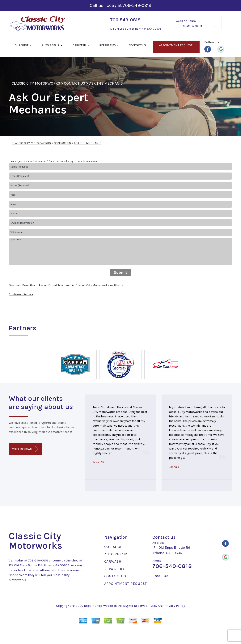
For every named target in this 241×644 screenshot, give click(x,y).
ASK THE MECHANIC (106, 83)
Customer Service (21, 294)
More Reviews (25, 449)
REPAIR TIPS (108, 45)
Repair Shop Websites (100, 606)
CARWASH (79, 45)
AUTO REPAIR (51, 45)
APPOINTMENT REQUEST (176, 45)
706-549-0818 (137, 5)
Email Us (160, 576)
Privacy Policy (175, 606)
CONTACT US (137, 45)
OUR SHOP (22, 45)
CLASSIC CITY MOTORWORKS (36, 83)
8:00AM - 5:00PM (191, 26)
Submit (121, 273)
